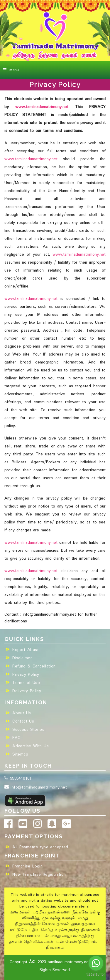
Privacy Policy (26, 675)
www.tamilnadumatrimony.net (42, 107)
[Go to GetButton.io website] (96, 974)
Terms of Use (26, 683)
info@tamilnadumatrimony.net (36, 787)
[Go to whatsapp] (96, 963)
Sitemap (20, 754)
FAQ (16, 738)
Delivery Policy (27, 691)
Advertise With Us (31, 746)
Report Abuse (26, 650)
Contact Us (23, 721)
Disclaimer (22, 658)
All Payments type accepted (40, 847)
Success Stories (28, 730)
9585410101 (18, 779)
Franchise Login (27, 866)
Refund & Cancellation (34, 666)
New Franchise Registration (39, 875)
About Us (22, 713)
